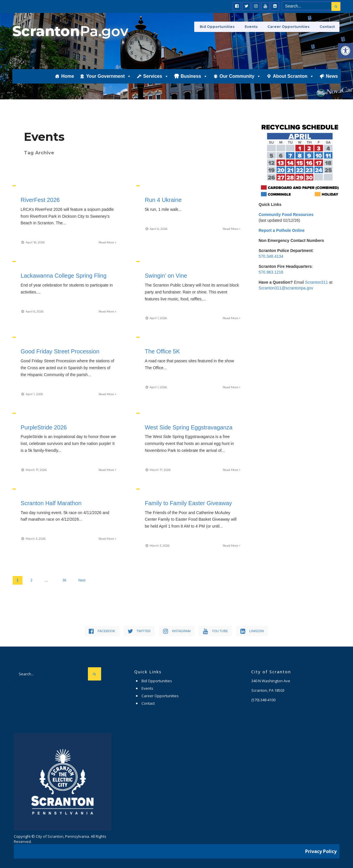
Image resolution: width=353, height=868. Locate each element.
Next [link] (82, 579)
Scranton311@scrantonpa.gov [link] (286, 288)
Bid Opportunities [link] (221, 27)
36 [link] (64, 579)
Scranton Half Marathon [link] (51, 502)
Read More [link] (107, 242)
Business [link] (194, 80)
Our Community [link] (240, 80)
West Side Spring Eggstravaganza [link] (189, 427)
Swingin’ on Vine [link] (166, 275)
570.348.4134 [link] (271, 256)
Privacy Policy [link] (321, 849)
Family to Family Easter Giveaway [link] (188, 502)
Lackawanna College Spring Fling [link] (64, 275)
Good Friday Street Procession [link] (60, 351)
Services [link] (156, 80)
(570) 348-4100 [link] (263, 699)
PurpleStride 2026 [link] (44, 427)
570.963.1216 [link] (271, 272)
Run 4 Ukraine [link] (163, 200)
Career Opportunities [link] (290, 27)
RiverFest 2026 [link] (41, 200)
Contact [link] (327, 27)
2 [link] (32, 579)
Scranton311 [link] (317, 282)
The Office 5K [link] (163, 351)
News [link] (332, 80)
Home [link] (67, 80)
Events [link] (254, 27)
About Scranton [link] (293, 80)
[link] (346, 51)
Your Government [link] (109, 80)
